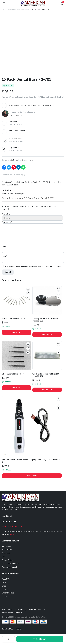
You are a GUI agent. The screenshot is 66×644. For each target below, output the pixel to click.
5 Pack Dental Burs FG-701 (13, 374)
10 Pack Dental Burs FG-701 (14, 319)
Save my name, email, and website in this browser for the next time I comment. (34, 266)
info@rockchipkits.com (12, 527)
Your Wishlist (7, 550)
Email (4, 256)
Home (4, 10)
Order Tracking (8, 593)
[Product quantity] (9, 639)
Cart (4, 557)
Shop (4, 586)
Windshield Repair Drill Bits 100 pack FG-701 (46, 375)
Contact (5, 596)
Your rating (7, 214)
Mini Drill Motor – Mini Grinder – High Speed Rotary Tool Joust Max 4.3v (31, 461)
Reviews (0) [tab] (20, 175)
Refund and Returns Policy (12, 612)
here (12, 534)
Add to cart (41, 639)
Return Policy (7, 560)
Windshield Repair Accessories (19, 10)
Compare (28, 293)
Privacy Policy (7, 609)
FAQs (4, 582)
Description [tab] (7, 175)
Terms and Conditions (11, 564)
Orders (5, 589)
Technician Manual (9, 567)
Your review (7, 222)
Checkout (6, 553)
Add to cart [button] (16, 332)
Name (5, 246)
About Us (6, 579)
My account (7, 546)
